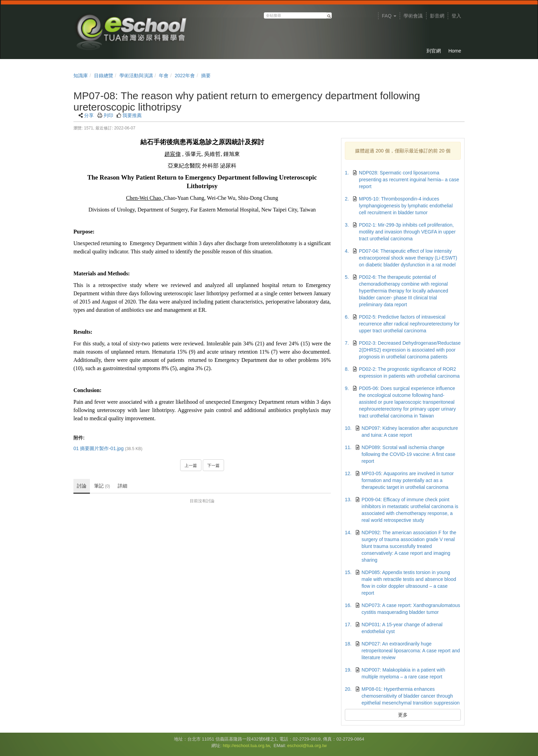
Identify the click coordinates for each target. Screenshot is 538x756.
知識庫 (81, 76)
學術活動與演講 (136, 76)
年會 (164, 76)
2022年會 (185, 76)
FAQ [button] (389, 16)
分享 (89, 115)
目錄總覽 (104, 76)
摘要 (206, 76)
